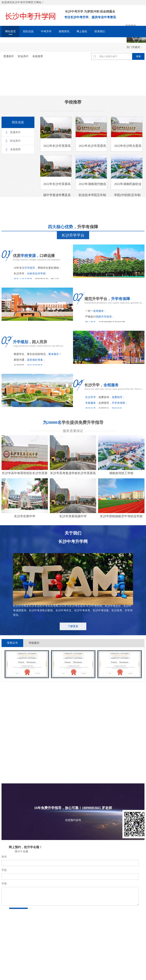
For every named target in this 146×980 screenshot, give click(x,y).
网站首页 (10, 31)
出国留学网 (46, 932)
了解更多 (73, 633)
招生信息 (28, 31)
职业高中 (15, 141)
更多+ (41, 766)
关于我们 (118, 42)
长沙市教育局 (26, 932)
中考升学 (46, 31)
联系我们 (100, 31)
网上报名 (82, 31)
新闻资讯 (64, 31)
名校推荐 (15, 149)
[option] (27, 664)
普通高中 (15, 132)
